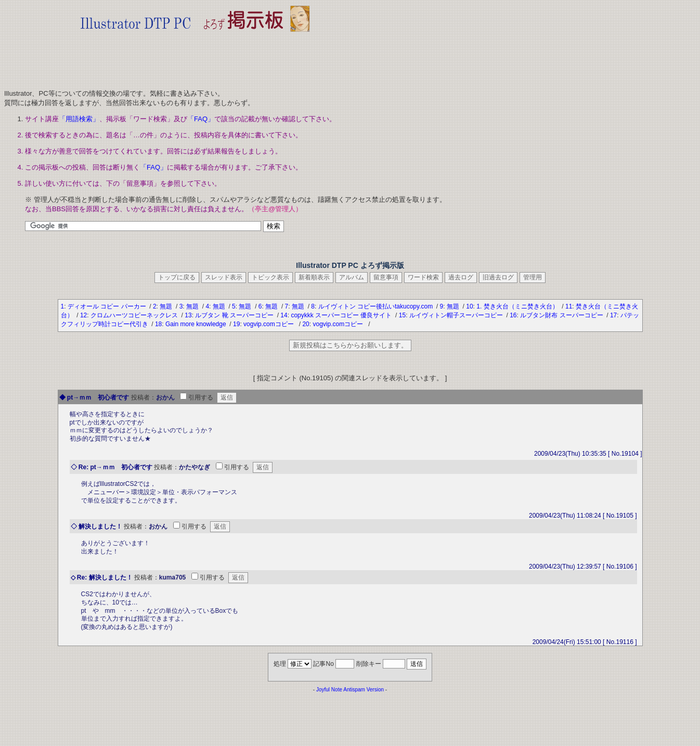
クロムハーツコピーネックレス (135, 315)
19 (236, 324)
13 (188, 315)
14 (284, 315)
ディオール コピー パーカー (108, 306)
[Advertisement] (195, 57)
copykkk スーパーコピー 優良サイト (342, 315)
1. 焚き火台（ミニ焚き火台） (518, 306)
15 (402, 315)
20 (306, 324)
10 (469, 306)
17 (613, 315)
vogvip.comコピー (270, 324)
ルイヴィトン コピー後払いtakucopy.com (377, 306)
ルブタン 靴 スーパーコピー (235, 315)
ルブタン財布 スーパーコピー (562, 315)
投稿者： (144, 397)
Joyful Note (329, 690)
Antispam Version (364, 690)
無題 (167, 306)
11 (569, 306)
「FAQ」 (201, 119)
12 (83, 315)
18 (158, 324)
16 (513, 315)
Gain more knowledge (197, 324)
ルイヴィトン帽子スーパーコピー (457, 315)
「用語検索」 (79, 119)
